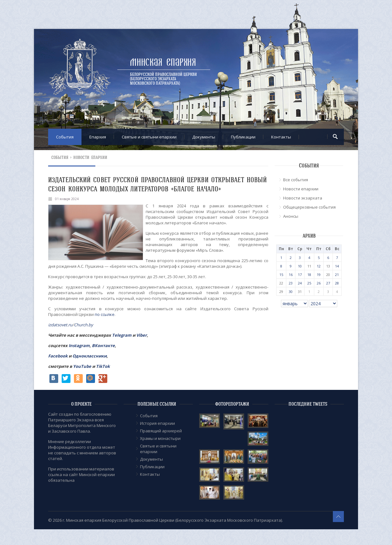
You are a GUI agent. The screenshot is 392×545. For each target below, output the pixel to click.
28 (337, 283)
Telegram (122, 335)
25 (309, 283)
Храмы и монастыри (160, 438)
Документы (204, 137)
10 (300, 266)
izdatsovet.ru (60, 325)
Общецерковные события (309, 207)
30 (291, 292)
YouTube (83, 366)
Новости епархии (90, 157)
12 (319, 266)
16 (291, 275)
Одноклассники (90, 356)
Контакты (281, 137)
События (65, 137)
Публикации (243, 137)
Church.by (84, 325)
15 (281, 275)
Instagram (79, 346)
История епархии (157, 423)
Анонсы (291, 216)
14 (337, 266)
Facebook (58, 356)
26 (319, 283)
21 (337, 275)
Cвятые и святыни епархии (149, 137)
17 (300, 275)
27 (328, 283)
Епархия (98, 137)
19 (319, 275)
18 (309, 275)
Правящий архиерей (161, 431)
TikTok (103, 366)
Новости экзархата (303, 198)
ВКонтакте (103, 346)
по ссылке (105, 314)
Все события (296, 180)
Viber (142, 335)
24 (300, 283)
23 (291, 283)
